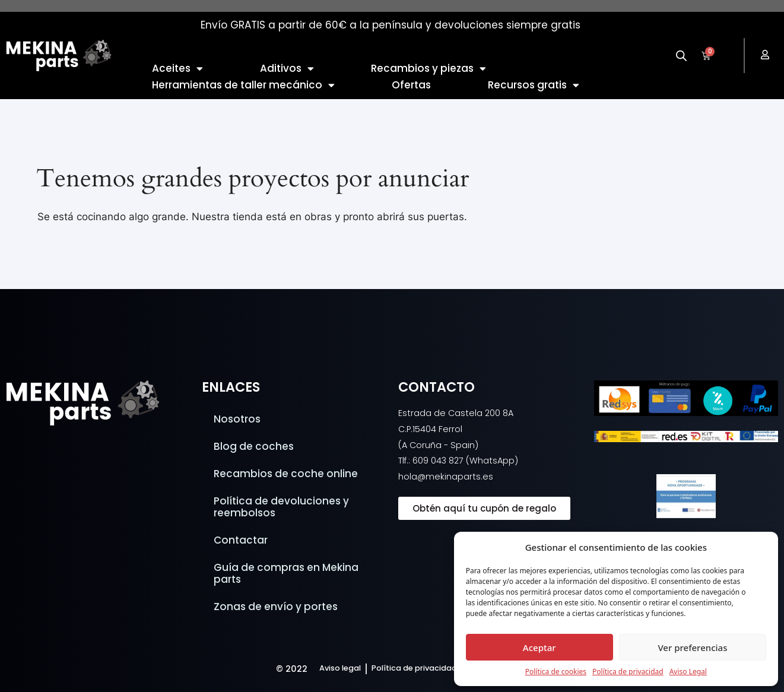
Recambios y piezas (428, 68)
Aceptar (539, 647)
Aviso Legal (688, 672)
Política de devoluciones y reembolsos (281, 507)
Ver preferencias (692, 647)
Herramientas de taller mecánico (243, 85)
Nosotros (237, 419)
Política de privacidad (628, 672)
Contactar (241, 540)
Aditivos (287, 68)
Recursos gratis (534, 85)
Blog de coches (254, 446)
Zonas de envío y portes (276, 607)
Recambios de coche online (286, 474)
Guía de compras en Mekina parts (286, 573)
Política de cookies (556, 672)
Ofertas (411, 85)
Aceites (177, 68)
